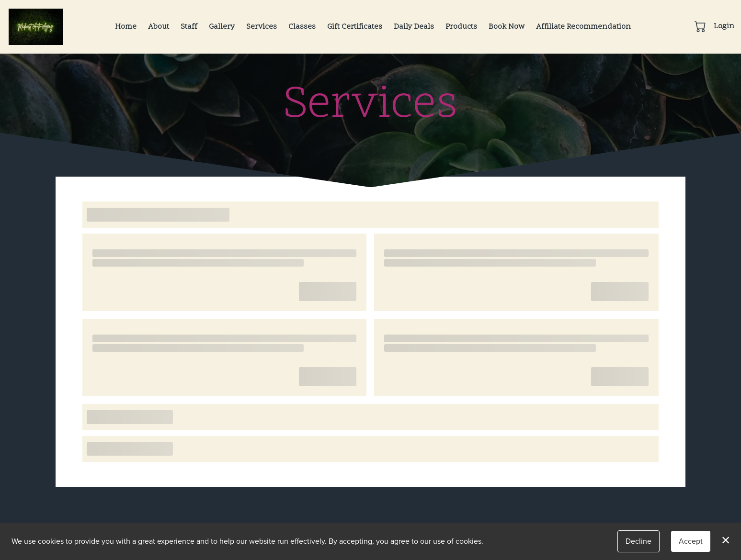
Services (262, 27)
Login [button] (724, 26)
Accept (691, 541)
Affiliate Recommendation (583, 27)
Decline (638, 541)
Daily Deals (414, 27)
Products (461, 27)
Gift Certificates (355, 27)
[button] (701, 26)
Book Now (507, 27)
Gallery (222, 27)
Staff (189, 27)
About (159, 27)
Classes (302, 27)
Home (126, 27)
